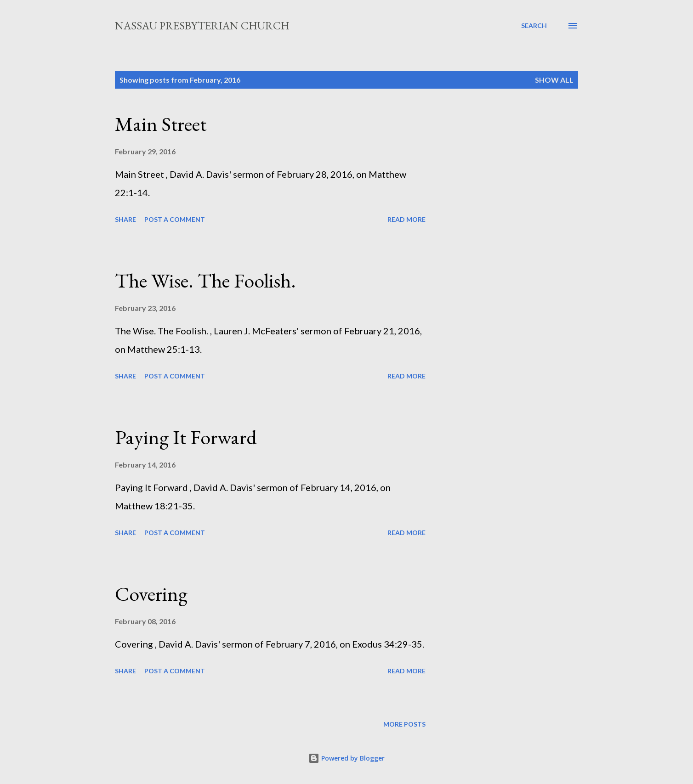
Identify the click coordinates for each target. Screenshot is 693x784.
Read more (406, 219)
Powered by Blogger (346, 758)
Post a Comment (175, 219)
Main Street (161, 124)
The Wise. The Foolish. (205, 280)
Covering (151, 594)
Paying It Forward (186, 437)
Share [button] (125, 219)
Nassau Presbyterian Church (202, 25)
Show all (554, 80)
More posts (404, 724)
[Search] (534, 26)
